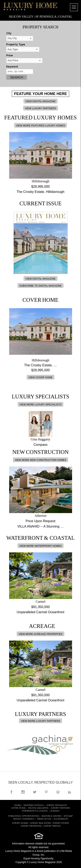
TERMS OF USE (44, 819)
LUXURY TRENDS (52, 826)
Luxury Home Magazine (18, 851)
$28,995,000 (41, 187)
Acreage (55, 811)
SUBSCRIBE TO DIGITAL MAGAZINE (40, 286)
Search (17, 77)
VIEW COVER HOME (40, 377)
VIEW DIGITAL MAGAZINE (40, 101)
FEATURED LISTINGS (34, 805)
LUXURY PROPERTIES (31, 826)
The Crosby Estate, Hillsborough (40, 192)
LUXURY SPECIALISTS (57, 805)
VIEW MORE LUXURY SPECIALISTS (40, 405)
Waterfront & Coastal (35, 811)
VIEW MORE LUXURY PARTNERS (40, 721)
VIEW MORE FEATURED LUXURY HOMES (40, 126)
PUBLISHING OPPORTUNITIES (24, 816)
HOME (18, 805)
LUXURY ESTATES (61, 823)
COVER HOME (18, 808)
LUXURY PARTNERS (60, 808)
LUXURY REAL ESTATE (40, 823)
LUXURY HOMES (20, 823)
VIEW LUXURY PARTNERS (40, 108)
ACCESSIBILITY (61, 819)
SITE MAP (68, 816)
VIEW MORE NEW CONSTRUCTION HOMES (41, 460)
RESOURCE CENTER (51, 816)
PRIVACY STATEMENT (24, 819)
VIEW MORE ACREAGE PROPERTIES (40, 634)
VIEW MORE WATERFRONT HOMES (40, 546)
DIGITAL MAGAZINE (38, 808)
